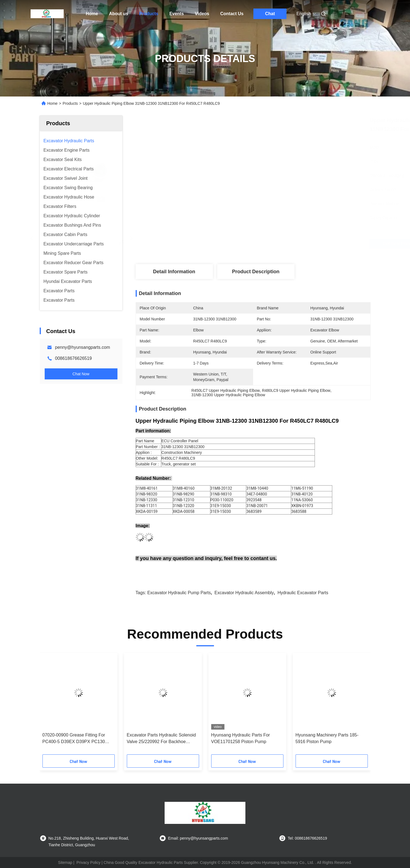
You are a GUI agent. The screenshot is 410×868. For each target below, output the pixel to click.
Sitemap (65, 862)
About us (118, 14)
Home (92, 14)
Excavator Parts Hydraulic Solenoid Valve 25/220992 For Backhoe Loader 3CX (161, 739)
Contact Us (232, 14)
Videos (202, 14)
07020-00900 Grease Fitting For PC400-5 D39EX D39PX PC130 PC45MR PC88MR (74, 739)
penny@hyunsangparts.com (83, 347)
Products (149, 14)
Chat (270, 14)
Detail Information (174, 272)
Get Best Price (282, 244)
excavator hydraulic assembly (244, 593)
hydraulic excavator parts (303, 593)
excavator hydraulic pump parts (179, 593)
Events (176, 14)
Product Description (256, 272)
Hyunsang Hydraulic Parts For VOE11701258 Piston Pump (241, 738)
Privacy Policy (88, 862)
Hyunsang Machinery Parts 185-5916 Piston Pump (327, 738)
